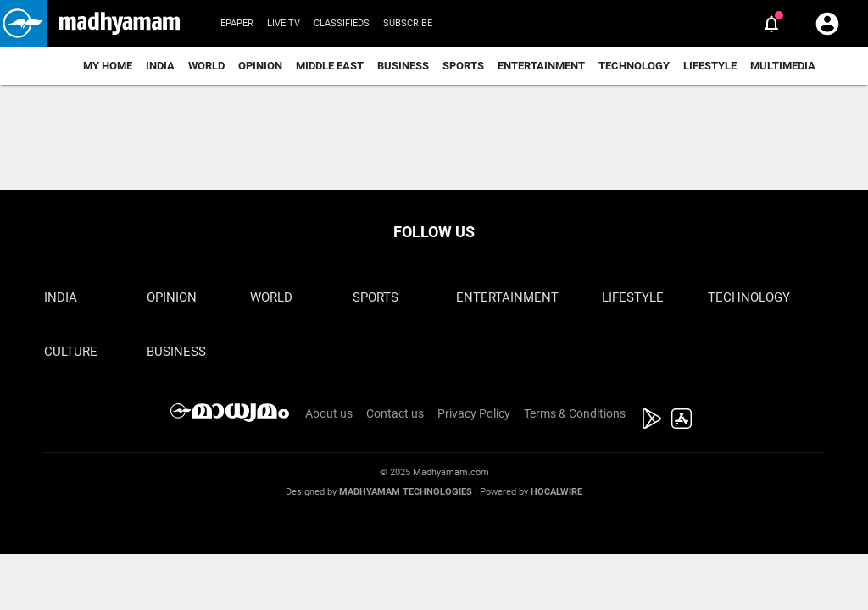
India (160, 66)
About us (329, 413)
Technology (634, 66)
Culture (71, 352)
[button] (23, 23)
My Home (108, 66)
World (206, 66)
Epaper (237, 23)
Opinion (260, 66)
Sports (463, 66)
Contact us (395, 413)
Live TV (284, 23)
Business (403, 66)
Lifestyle (710, 66)
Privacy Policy (474, 413)
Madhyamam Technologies (406, 492)
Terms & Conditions (575, 413)
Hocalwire (556, 492)
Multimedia (783, 66)
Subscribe (408, 23)
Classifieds (342, 23)
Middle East (330, 66)
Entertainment (541, 66)
